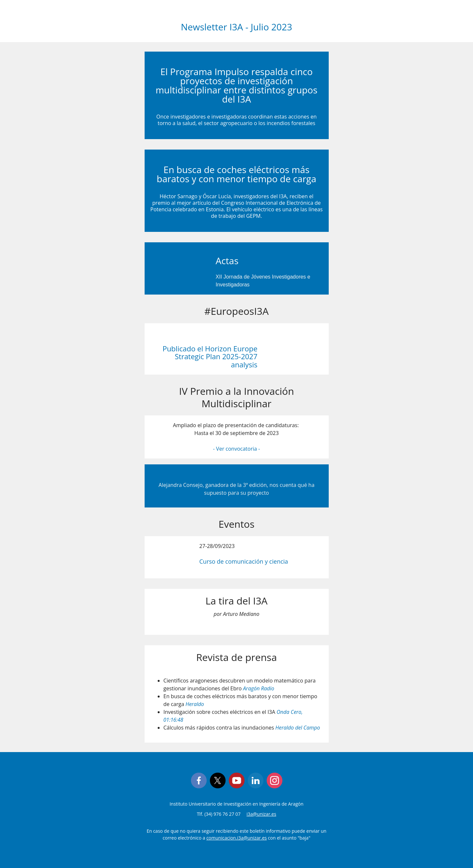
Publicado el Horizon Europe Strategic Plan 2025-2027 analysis (210, 356)
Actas (227, 261)
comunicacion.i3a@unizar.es (236, 838)
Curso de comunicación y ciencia (244, 561)
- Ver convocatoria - (237, 449)
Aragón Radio (259, 688)
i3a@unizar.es (261, 814)
